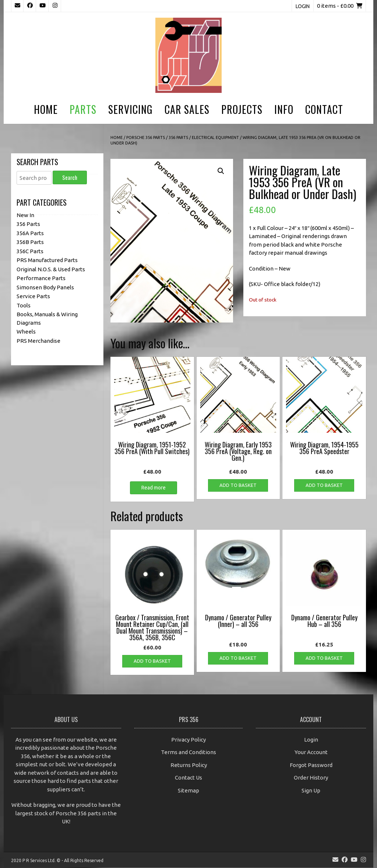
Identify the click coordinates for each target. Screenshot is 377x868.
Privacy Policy (188, 740)
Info (284, 109)
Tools (24, 305)
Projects (242, 109)
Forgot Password (311, 765)
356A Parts (30, 233)
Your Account (311, 752)
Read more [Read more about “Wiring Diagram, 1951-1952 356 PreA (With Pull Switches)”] (154, 488)
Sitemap (188, 790)
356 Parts (178, 137)
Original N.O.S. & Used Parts (51, 269)
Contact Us (188, 778)
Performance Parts (41, 278)
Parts (83, 109)
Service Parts (33, 296)
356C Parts (30, 251)
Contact (324, 109)
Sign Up (311, 790)
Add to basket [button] (238, 485)
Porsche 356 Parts (146, 137)
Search (70, 177)
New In (25, 215)
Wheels (26, 332)
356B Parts (30, 242)
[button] (221, 171)
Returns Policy (189, 765)
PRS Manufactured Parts (47, 260)
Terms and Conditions (188, 752)
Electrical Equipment (215, 137)
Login (303, 6)
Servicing (131, 109)
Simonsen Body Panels (45, 287)
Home (46, 109)
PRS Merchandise (38, 341)
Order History (311, 778)
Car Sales (187, 109)
